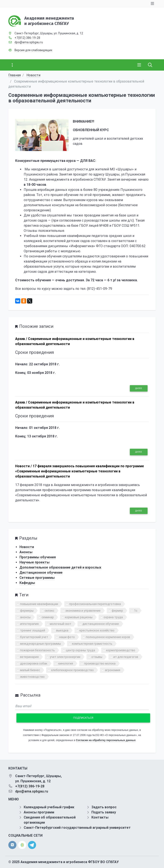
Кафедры (27, 583)
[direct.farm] (22, 845)
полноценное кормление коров (108, 637)
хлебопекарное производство (72, 670)
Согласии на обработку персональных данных (106, 740)
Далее (139, 388)
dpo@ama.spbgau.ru (29, 42)
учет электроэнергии (65, 657)
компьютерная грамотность (92, 644)
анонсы (25, 617)
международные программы (40, 644)
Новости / (23, 466)
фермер (117, 611)
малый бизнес (30, 670)
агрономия (113, 670)
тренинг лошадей (33, 630)
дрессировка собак (34, 663)
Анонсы (26, 552)
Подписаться (83, 718)
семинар (48, 617)
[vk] (12, 845)
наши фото (67, 637)
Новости (33, 75)
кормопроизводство (121, 650)
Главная (15, 75)
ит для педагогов (126, 657)
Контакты (100, 817)
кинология (66, 663)
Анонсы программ (39, 812)
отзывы (97, 657)
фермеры (27, 611)
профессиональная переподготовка (95, 604)
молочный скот (61, 624)
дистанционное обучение (101, 624)
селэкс (49, 611)
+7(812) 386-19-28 (27, 38)
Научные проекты (34, 562)
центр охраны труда (81, 650)
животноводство (32, 677)
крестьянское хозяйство (97, 630)
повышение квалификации (39, 604)
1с (136, 611)
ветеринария (29, 657)
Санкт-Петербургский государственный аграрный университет (77, 828)
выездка (62, 630)
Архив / (21, 339)
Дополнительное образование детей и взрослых (60, 567)
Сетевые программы (37, 578)
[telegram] (32, 845)
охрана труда (113, 617)
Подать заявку (104, 812)
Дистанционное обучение (41, 573)
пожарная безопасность (37, 650)
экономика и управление (83, 611)
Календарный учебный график (49, 807)
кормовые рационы (79, 617)
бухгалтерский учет (34, 637)
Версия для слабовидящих (33, 50)
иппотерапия (29, 624)
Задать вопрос (104, 807)
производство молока (100, 663)
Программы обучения (38, 557)
